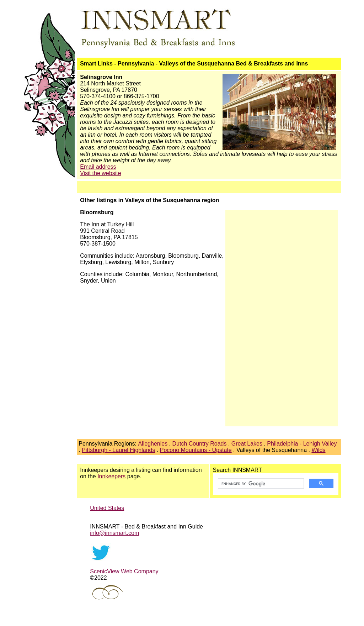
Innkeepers (111, 476)
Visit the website (100, 173)
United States (107, 508)
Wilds (318, 450)
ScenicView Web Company (124, 571)
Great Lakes (247, 444)
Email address (98, 167)
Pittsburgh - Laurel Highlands (118, 450)
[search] (260, 484)
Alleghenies (153, 444)
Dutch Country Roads (200, 444)
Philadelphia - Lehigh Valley (302, 444)
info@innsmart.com (114, 533)
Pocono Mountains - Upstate (196, 450)
